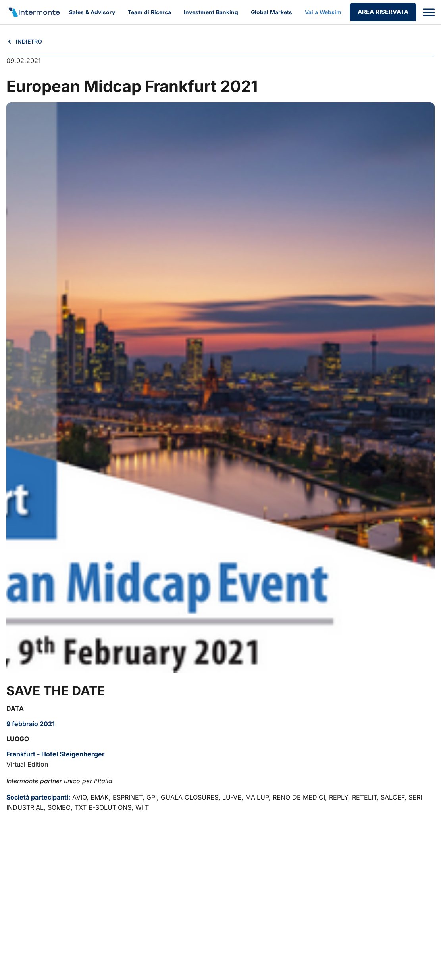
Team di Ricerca (149, 12)
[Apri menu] (429, 12)
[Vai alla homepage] (34, 12)
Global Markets (272, 12)
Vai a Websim (323, 12)
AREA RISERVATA (383, 12)
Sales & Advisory (92, 12)
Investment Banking (211, 12)
